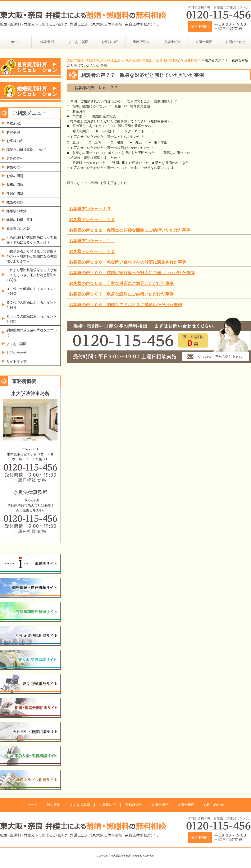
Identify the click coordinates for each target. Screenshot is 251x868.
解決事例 (47, 42)
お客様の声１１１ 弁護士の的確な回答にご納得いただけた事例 (130, 230)
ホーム (16, 42)
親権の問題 (15, 185)
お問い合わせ (235, 42)
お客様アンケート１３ (90, 209)
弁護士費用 (204, 42)
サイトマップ (17, 361)
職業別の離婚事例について (27, 150)
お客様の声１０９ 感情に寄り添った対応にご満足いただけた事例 (132, 273)
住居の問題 (15, 194)
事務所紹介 (141, 42)
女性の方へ (15, 167)
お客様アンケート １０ (92, 251)
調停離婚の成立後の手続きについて (32, 333)
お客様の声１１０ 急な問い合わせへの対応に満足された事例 (128, 262)
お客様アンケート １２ (92, 220)
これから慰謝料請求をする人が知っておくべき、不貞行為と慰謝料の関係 (32, 275)
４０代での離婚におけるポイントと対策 (32, 291)
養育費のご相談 (18, 229)
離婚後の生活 (17, 211)
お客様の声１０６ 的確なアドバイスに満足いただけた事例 (125, 305)
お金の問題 (15, 176)
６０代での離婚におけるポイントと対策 (32, 319)
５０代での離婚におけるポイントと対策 (32, 305)
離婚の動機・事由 (20, 220)
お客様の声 (110, 42)
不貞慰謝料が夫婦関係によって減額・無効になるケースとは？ (32, 240)
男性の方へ (15, 158)
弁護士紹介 (173, 42)
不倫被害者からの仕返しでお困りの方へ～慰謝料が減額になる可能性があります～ (32, 256)
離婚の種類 (15, 202)
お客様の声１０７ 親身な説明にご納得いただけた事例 (121, 294)
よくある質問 (78, 42)
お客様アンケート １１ (92, 241)
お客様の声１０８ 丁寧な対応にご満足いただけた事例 (121, 283)
